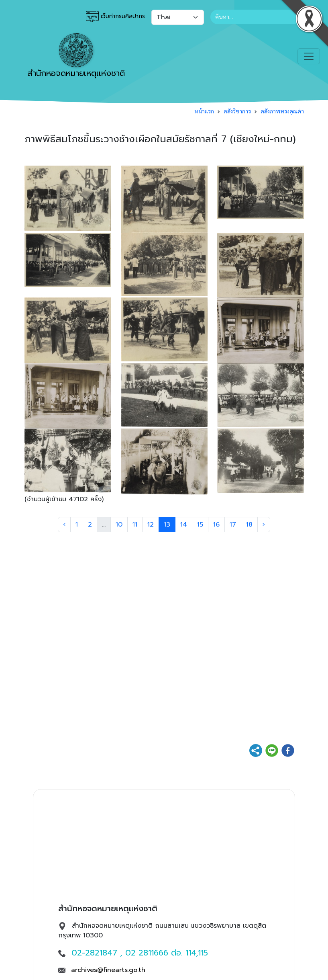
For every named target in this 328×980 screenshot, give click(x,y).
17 (233, 525)
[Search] (257, 17)
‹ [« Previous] (64, 525)
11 (135, 525)
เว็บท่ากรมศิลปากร (115, 16)
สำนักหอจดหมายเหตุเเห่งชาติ (76, 56)
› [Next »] (264, 525)
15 (200, 525)
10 (119, 525)
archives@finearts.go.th (108, 970)
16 (216, 525)
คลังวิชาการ (237, 111)
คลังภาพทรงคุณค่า (282, 111)
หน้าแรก (204, 111)
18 (249, 525)
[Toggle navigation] (309, 56)
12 (151, 525)
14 (184, 525)
